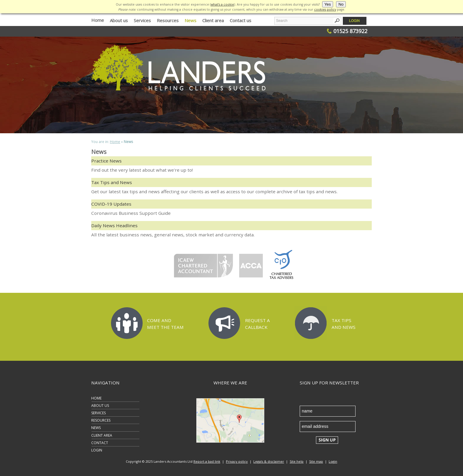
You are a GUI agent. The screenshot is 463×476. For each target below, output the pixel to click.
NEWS (96, 428)
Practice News (106, 161)
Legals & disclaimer (269, 461)
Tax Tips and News (112, 182)
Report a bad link (207, 461)
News (190, 20)
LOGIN (97, 450)
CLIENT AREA (102, 435)
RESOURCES (101, 420)
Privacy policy (237, 461)
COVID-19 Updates (111, 204)
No (341, 4)
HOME (96, 398)
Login (333, 461)
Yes (328, 4)
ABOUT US (100, 406)
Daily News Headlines (114, 225)
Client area (213, 20)
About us (119, 20)
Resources (168, 20)
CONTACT (100, 443)
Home (98, 20)
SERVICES (98, 413)
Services (142, 20)
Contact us (241, 20)
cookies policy (325, 9)
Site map (316, 461)
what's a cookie (222, 4)
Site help (297, 461)
